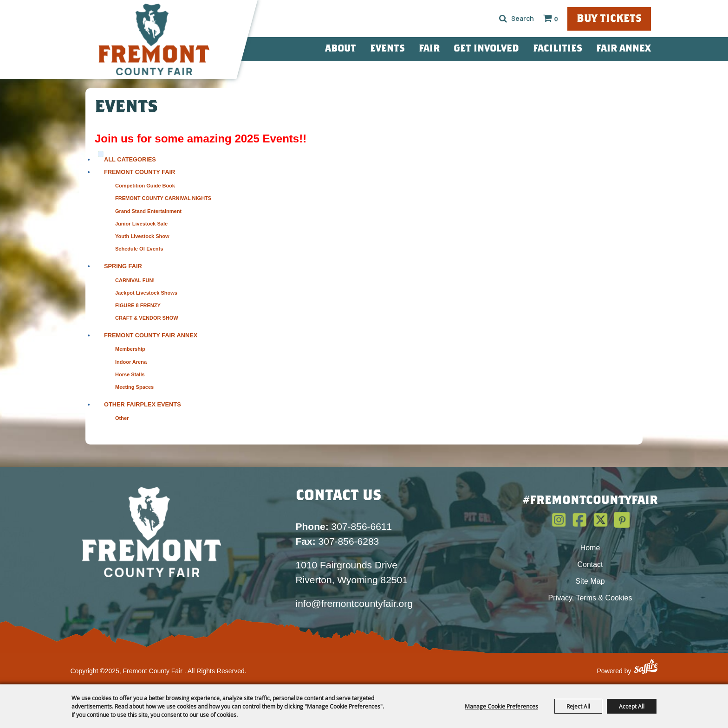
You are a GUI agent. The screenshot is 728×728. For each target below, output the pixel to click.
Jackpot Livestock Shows (146, 293)
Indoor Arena (131, 362)
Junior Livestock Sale (141, 224)
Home (590, 548)
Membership (130, 349)
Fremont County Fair (140, 172)
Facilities (558, 49)
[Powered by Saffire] (646, 668)
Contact (590, 564)
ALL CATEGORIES (130, 159)
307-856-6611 (344, 526)
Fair (429, 49)
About (341, 49)
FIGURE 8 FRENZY (138, 305)
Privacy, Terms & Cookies (590, 598)
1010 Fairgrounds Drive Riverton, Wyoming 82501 (352, 572)
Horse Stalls (130, 374)
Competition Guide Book (145, 186)
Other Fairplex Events (143, 404)
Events (387, 49)
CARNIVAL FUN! (135, 280)
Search (503, 19)
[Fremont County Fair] (154, 39)
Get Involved (486, 49)
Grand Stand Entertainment (148, 211)
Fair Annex (624, 49)
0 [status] (556, 19)
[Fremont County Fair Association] (152, 532)
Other (122, 418)
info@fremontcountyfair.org (354, 603)
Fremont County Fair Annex (151, 335)
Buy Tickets (609, 19)
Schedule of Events (139, 249)
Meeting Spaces (134, 387)
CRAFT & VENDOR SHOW (147, 318)
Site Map (590, 581)
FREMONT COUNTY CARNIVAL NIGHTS (163, 198)
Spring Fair (123, 266)
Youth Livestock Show (142, 236)
